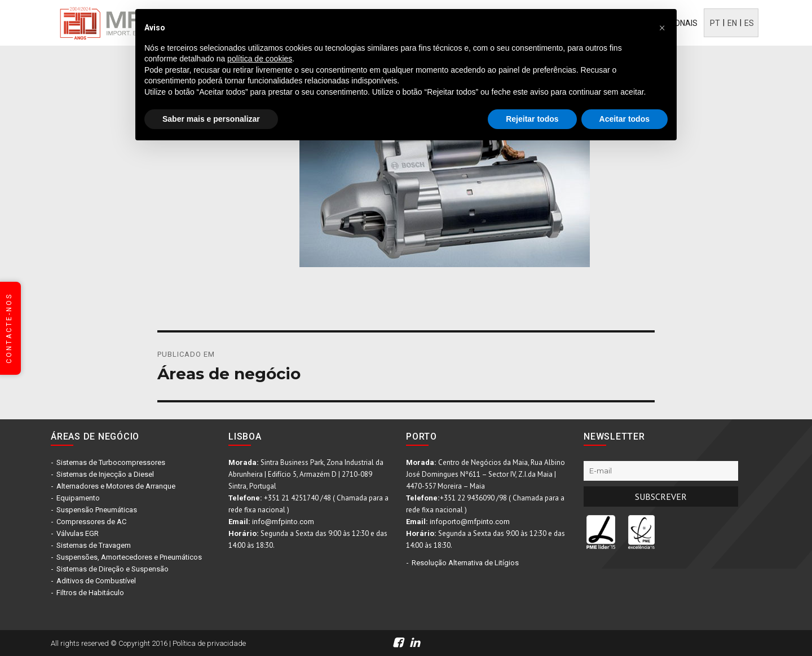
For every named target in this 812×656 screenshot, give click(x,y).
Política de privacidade (209, 643)
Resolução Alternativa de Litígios (465, 563)
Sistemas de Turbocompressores (111, 462)
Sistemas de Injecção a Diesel (105, 474)
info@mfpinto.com (283, 522)
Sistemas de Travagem (94, 545)
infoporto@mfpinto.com (470, 522)
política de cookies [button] (260, 59)
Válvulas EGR (78, 533)
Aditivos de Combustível (96, 581)
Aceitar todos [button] (625, 119)
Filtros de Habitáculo (90, 593)
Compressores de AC (91, 522)
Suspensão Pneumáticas (97, 510)
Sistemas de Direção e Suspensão (112, 569)
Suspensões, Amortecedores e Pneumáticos (129, 557)
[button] (662, 27)
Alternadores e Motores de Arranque (116, 486)
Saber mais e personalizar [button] (211, 119)
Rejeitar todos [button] (532, 119)
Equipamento (78, 498)
